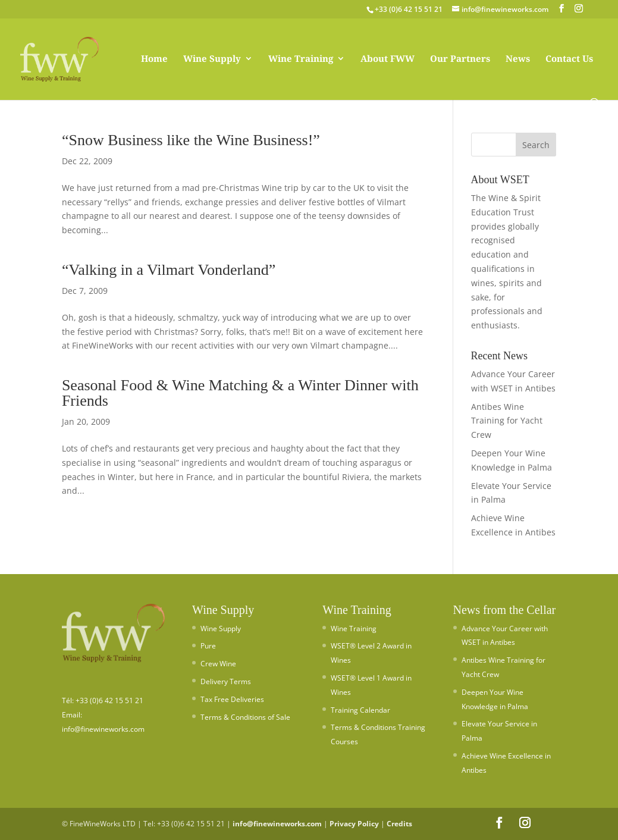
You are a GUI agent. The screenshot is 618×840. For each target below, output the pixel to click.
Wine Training (301, 59)
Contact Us (569, 59)
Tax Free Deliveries (232, 699)
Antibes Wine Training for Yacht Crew (507, 421)
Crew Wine (218, 664)
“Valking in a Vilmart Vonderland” (169, 270)
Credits (399, 824)
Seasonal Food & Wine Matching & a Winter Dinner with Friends (240, 393)
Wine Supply (212, 59)
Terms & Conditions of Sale (245, 717)
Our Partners (460, 59)
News (518, 59)
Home (154, 59)
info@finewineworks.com (277, 824)
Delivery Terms (226, 681)
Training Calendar (360, 710)
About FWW (388, 59)
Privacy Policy (354, 824)
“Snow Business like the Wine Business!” (191, 140)
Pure (208, 646)
